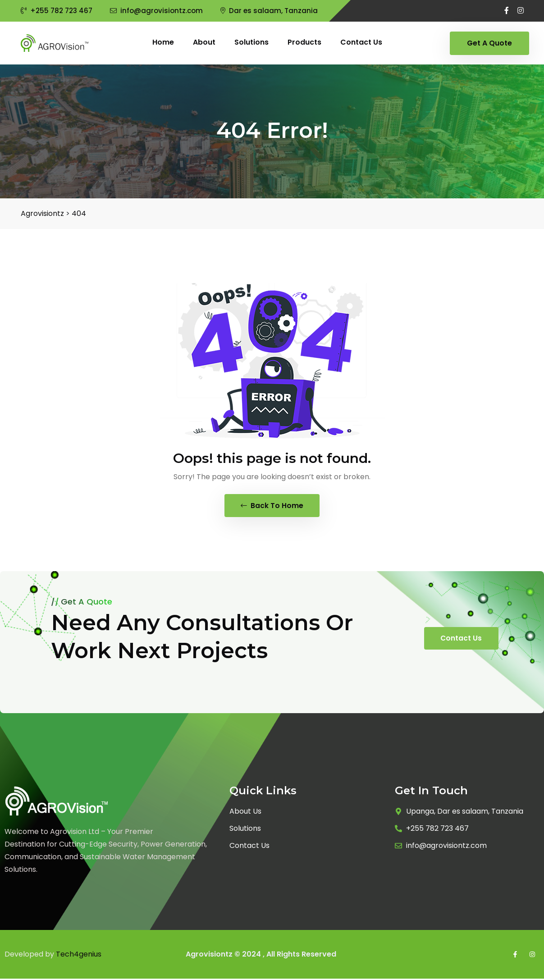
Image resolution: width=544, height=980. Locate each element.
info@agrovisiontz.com (156, 11)
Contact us (361, 42)
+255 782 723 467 (57, 11)
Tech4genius (79, 955)
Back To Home (272, 506)
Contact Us (461, 639)
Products (304, 42)
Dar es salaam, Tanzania (269, 11)
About (204, 42)
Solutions (251, 42)
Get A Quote (489, 43)
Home (163, 42)
